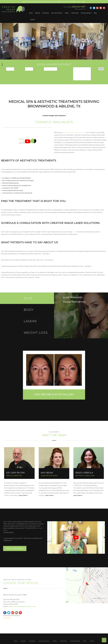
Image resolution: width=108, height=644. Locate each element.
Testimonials (75, 13)
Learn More (49, 495)
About (31, 13)
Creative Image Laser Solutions (74, 133)
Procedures (46, 13)
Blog (95, 13)
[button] (8, 41)
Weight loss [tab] (36, 333)
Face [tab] (28, 298)
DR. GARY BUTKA (15, 473)
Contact (33, 20)
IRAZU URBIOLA (84, 473)
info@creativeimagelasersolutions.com (22, 606)
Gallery (67, 13)
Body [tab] (29, 310)
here (74, 232)
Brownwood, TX (80, 9)
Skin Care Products (57, 13)
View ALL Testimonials (15, 548)
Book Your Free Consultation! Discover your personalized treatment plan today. (54, 2)
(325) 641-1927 (79, 7)
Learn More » (23, 495)
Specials (37, 13)
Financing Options (86, 13)
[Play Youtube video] (28, 141)
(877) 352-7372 (15, 600)
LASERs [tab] (30, 321)
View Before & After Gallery (54, 394)
